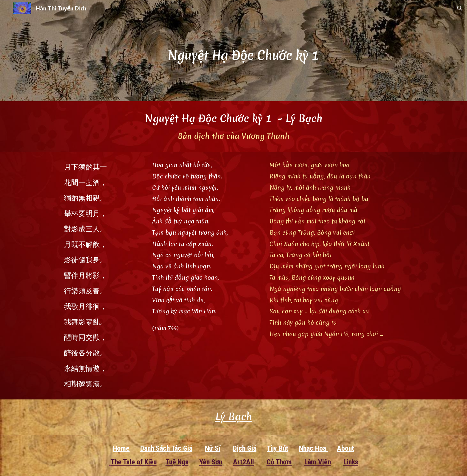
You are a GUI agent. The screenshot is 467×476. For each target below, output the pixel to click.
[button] (460, 8)
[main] (248, 50)
